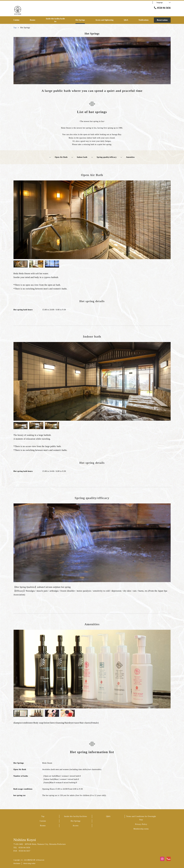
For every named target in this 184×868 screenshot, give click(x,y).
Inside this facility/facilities (76, 816)
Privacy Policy (141, 824)
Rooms (43, 826)
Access (76, 826)
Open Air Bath (58, 157)
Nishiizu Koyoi (25, 840)
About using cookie (29, 863)
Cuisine (43, 821)
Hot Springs (76, 821)
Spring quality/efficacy (104, 157)
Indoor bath (79, 157)
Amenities (128, 157)
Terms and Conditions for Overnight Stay (141, 818)
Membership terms (141, 829)
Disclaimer (17, 863)
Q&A (108, 816)
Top (43, 816)
